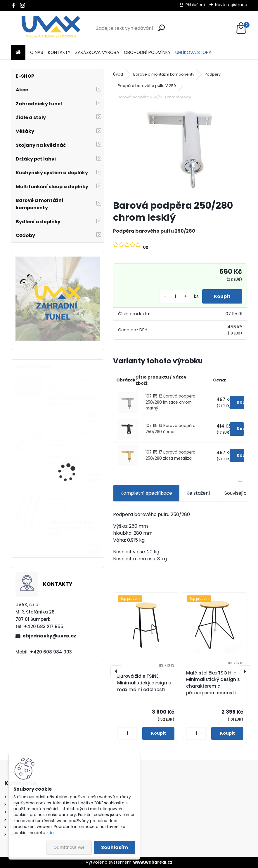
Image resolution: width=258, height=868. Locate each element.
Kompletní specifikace (146, 493)
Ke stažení (198, 493)
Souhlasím (115, 847)
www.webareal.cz (153, 862)
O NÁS (37, 52)
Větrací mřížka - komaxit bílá (66, 460)
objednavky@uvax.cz (49, 636)
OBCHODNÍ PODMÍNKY (147, 52)
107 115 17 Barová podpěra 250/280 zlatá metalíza (170, 455)
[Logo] (51, 28)
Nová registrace (231, 5)
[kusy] (175, 296)
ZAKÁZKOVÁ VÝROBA (97, 52)
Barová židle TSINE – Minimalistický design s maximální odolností (144, 683)
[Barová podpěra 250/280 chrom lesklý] (180, 151)
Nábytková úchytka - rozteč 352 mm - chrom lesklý (74, 528)
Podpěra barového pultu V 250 (147, 86)
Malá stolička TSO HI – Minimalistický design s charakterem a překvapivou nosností (213, 683)
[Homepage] (18, 53)
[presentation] (116, 671)
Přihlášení (195, 5)
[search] (161, 28)
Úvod (118, 74)
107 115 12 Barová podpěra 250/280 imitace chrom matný (170, 402)
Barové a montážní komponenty (164, 74)
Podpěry (213, 74)
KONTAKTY (59, 52)
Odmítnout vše (69, 847)
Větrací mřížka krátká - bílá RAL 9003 (74, 401)
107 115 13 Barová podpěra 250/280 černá (170, 429)
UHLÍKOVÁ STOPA (193, 52)
